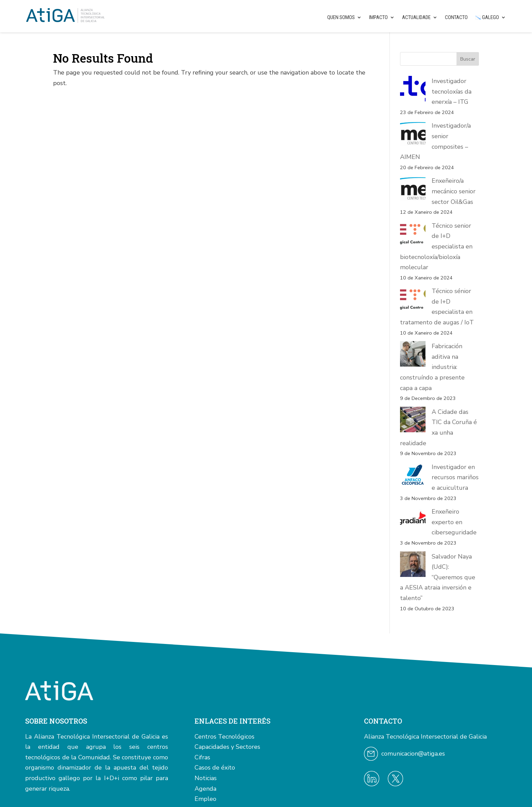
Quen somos (341, 17)
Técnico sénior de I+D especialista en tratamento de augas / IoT (437, 301)
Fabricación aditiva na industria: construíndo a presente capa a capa (433, 346)
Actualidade (416, 17)
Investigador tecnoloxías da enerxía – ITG (452, 91)
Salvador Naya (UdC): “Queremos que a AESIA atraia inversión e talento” (436, 494)
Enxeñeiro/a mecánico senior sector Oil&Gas (454, 191)
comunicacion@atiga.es (413, 660)
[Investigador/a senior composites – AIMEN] (413, 135)
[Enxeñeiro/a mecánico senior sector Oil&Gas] (413, 190)
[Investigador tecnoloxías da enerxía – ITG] (413, 90)
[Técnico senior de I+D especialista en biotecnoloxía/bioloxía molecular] (413, 235)
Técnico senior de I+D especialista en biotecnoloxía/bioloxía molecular (436, 246)
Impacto (378, 17)
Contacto (456, 17)
